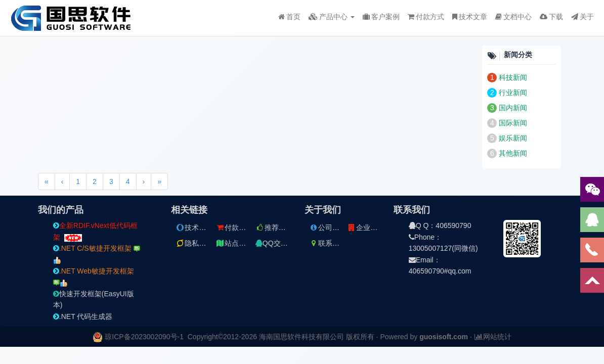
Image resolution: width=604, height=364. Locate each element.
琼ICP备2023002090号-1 (144, 337)
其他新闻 (513, 153)
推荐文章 (274, 227)
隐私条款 (194, 243)
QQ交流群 (275, 243)
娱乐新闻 (513, 138)
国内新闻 (513, 108)
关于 (583, 17)
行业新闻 (513, 93)
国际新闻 (513, 123)
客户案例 (381, 17)
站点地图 (234, 243)
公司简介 (328, 227)
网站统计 (493, 337)
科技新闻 (513, 77)
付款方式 (426, 17)
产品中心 (332, 17)
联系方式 (328, 243)
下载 (551, 17)
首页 (289, 17)
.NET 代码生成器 (83, 316)
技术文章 (470, 17)
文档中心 (513, 17)
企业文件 (366, 227)
